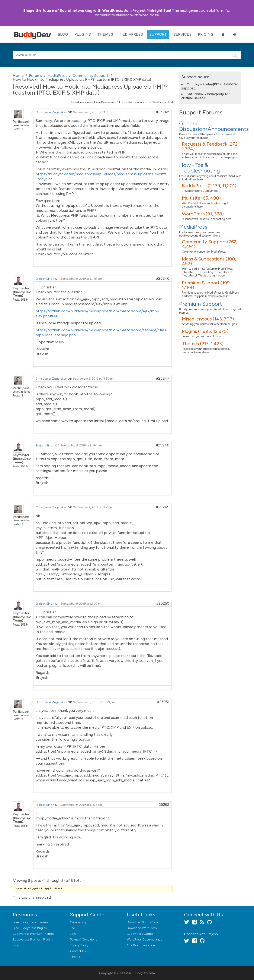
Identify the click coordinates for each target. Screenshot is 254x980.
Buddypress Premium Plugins (33, 940)
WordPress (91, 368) (203, 214)
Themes (105, 34)
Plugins (83, 34)
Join (73, 934)
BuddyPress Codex (140, 934)
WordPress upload (163, 102)
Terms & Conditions (83, 940)
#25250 (163, 603)
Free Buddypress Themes (30, 922)
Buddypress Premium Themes (33, 934)
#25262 (163, 804)
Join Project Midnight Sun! (97, 10)
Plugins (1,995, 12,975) (205, 331)
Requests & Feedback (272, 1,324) (210, 146)
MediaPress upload (105, 102)
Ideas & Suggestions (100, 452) (209, 261)
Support (158, 34)
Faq (73, 928)
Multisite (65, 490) (201, 198)
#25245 (163, 112)
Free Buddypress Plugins (30, 928)
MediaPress (131, 34)
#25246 (163, 278)
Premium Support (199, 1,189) (206, 285)
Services (182, 34)
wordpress (146, 102)
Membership (79, 922)
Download (143, 922)
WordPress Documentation (146, 940)
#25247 (163, 378)
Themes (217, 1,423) (203, 344)
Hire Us (75, 957)
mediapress (87, 102)
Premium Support (201, 304)
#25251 (163, 702)
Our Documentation (141, 945)
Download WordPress (142, 928)
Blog (63, 34)
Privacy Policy (79, 945)
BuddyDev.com (144, 973)
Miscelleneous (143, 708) (208, 319)
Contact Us (78, 951)
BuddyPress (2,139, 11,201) (209, 186)
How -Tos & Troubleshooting (200, 168)
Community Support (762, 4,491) (210, 244)
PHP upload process (128, 102)
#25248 (163, 445)
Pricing (206, 34)
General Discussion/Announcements (214, 126)
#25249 (163, 507)
